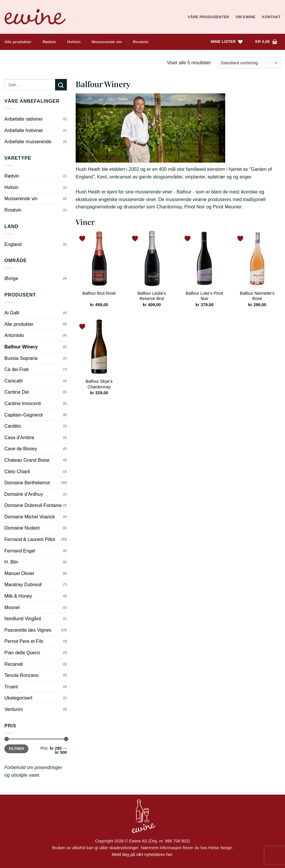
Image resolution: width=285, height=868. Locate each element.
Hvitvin (74, 42)
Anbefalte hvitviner (24, 130)
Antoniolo (14, 335)
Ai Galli (12, 313)
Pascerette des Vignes (28, 630)
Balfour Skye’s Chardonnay (99, 384)
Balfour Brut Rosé (99, 293)
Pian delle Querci (22, 653)
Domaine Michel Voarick (30, 517)
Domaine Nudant (22, 528)
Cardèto (13, 426)
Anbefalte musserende (28, 142)
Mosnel (12, 607)
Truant (11, 687)
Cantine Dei (17, 392)
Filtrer (16, 749)
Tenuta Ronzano (22, 675)
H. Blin (11, 562)
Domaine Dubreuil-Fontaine (33, 505)
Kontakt (271, 17)
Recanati (14, 664)
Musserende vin (107, 42)
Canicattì (14, 381)
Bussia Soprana (21, 358)
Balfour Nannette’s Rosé (257, 296)
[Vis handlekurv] (266, 42)
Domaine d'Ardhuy (24, 494)
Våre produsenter (208, 17)
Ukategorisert (18, 698)
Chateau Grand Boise (27, 460)
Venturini (13, 709)
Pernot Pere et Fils (24, 641)
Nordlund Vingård (23, 619)
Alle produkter (18, 42)
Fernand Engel (20, 551)
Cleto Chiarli (17, 472)
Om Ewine (245, 17)
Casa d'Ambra (19, 438)
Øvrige (11, 278)
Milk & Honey (18, 596)
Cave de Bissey (21, 449)
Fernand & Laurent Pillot (30, 539)
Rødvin (49, 42)
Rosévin (141, 42)
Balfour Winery (21, 347)
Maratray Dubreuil (23, 585)
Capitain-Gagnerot (24, 415)
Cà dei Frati (17, 369)
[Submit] (61, 85)
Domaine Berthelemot (27, 483)
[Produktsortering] (249, 63)
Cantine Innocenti (23, 403)
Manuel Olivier (19, 573)
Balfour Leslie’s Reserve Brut (152, 296)
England (13, 244)
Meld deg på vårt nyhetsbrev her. (142, 854)
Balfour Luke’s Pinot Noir (205, 296)
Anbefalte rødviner (24, 119)
